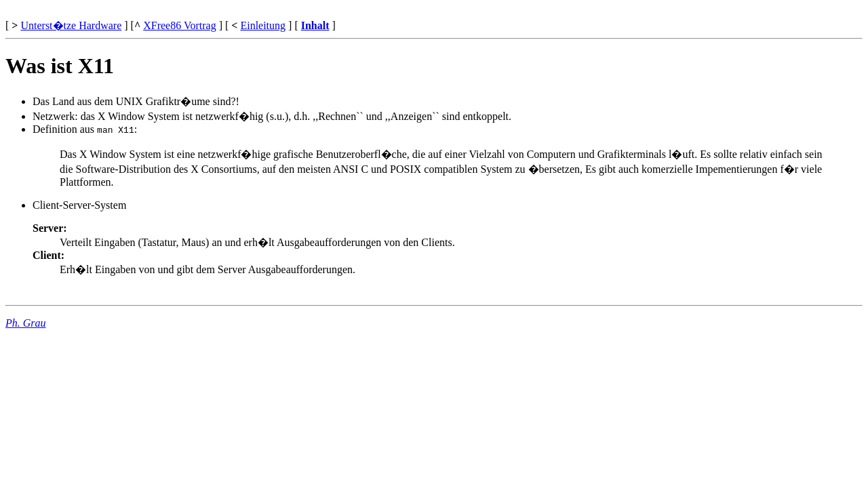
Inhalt (315, 25)
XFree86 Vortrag (179, 25)
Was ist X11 (60, 66)
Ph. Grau (26, 323)
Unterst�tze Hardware (71, 25)
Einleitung (263, 25)
